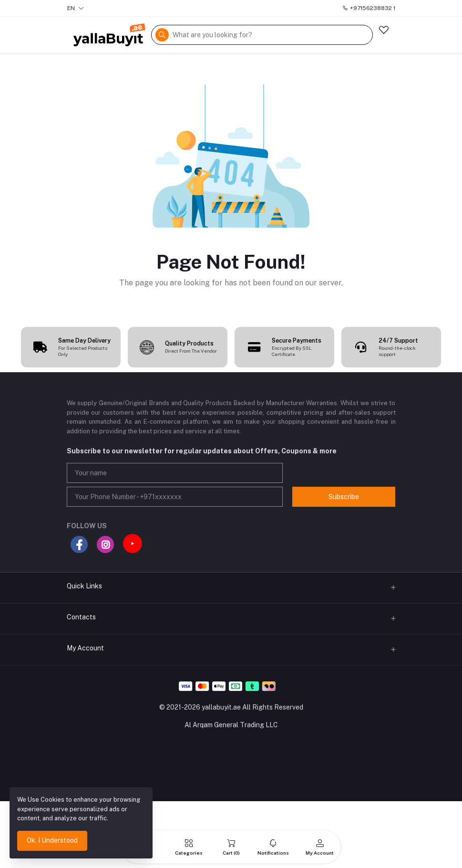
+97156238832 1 (369, 8)
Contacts (81, 617)
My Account (85, 648)
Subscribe (344, 497)
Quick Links (84, 586)
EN (76, 8)
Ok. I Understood (52, 840)
